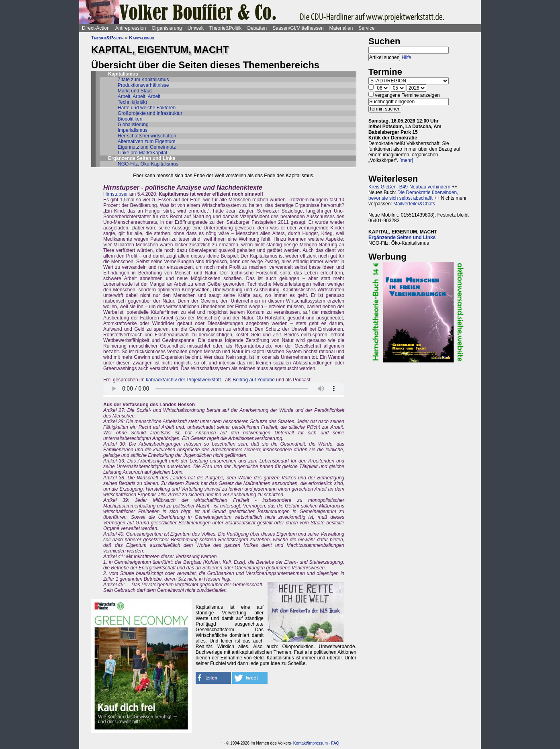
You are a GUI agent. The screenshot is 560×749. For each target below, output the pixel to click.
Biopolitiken (130, 119)
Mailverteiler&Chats (414, 204)
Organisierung (167, 28)
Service (366, 28)
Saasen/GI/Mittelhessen (298, 28)
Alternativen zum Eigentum (146, 141)
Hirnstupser (115, 194)
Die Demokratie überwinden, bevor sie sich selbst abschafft (413, 195)
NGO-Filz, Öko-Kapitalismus (148, 164)
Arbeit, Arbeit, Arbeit (139, 96)
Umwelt (196, 28)
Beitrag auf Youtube (254, 380)
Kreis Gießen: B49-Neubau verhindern (409, 187)
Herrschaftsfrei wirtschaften (147, 136)
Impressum (318, 743)
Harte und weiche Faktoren (147, 108)
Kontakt (300, 743)
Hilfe (407, 57)
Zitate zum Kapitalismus (143, 80)
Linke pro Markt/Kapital (142, 153)
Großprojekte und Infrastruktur (150, 113)
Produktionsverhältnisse (143, 85)
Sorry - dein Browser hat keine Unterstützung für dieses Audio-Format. (224, 389)
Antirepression (131, 28)
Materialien (341, 28)
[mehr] (406, 160)
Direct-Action (96, 28)
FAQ (335, 743)
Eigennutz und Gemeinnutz (147, 147)
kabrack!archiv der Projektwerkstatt (183, 380)
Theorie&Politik (226, 28)
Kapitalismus (141, 38)
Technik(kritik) (132, 102)
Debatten (257, 28)
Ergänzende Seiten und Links (402, 237)
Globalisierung (133, 125)
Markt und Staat (135, 91)
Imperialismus (133, 130)
